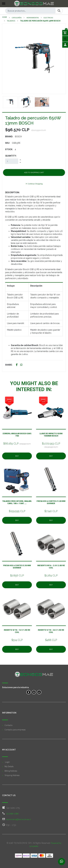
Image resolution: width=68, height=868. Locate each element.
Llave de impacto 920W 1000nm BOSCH (51, 434)
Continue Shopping (34, 184)
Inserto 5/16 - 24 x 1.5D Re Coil (51, 631)
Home (5, 17)
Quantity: (11, 156)
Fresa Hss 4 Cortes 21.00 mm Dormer (51, 502)
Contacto (9, 725)
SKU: (8, 143)
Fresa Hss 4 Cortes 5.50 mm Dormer (17, 566)
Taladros (11, 21)
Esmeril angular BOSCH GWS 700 (17, 434)
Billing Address (11, 771)
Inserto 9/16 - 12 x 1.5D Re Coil (17, 631)
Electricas (48, 18)
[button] (7, 59)
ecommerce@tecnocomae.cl (19, 819)
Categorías (17, 18)
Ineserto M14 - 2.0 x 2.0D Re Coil (51, 566)
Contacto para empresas (15, 730)
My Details (9, 766)
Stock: (9, 149)
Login (7, 762)
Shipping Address (12, 775)
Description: (12, 192)
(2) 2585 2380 (12, 814)
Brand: (9, 137)
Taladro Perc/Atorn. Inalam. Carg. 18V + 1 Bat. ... (17, 502)
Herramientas (33, 18)
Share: (9, 365)
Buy (17, 456)
